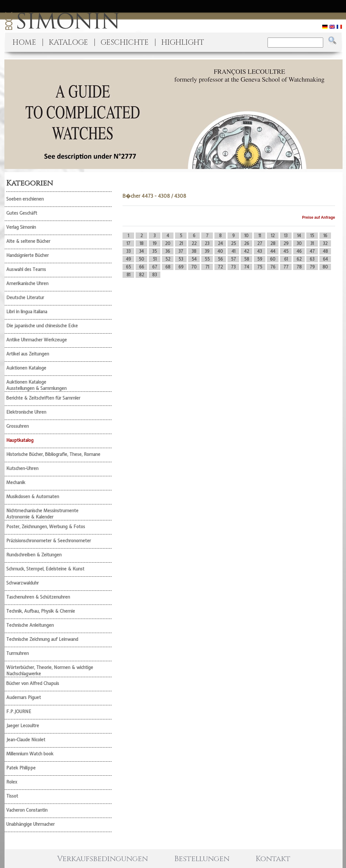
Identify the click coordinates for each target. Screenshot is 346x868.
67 (155, 267)
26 (247, 243)
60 (273, 259)
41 (233, 251)
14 (299, 236)
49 (128, 259)
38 (194, 251)
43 (260, 251)
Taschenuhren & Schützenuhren (38, 597)
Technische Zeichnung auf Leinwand (42, 639)
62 (299, 259)
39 (207, 251)
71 (207, 267)
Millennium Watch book (30, 754)
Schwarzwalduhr (23, 583)
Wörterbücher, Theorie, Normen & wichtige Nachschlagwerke (50, 671)
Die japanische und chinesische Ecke (42, 326)
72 (220, 267)
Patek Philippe (21, 768)
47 (312, 251)
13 (286, 236)
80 (325, 267)
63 (312, 259)
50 (141, 259)
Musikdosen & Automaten (33, 497)
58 (247, 259)
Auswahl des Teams (26, 269)
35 (155, 251)
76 (273, 267)
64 (325, 259)
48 (325, 251)
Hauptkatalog (20, 440)
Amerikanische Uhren (27, 283)
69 (181, 267)
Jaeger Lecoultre (23, 726)
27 (260, 243)
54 (194, 259)
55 (207, 259)
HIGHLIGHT (183, 43)
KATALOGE (68, 43)
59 (260, 259)
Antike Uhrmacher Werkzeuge (37, 340)
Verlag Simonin (21, 227)
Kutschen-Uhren (22, 468)
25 (233, 243)
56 (220, 259)
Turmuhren (18, 653)
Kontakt (273, 859)
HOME (24, 43)
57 (233, 259)
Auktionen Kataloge (26, 368)
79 (312, 267)
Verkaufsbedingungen (103, 859)
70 (194, 267)
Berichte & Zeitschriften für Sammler (43, 398)
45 (286, 251)
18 (142, 243)
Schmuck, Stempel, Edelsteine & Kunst (45, 569)
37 (181, 251)
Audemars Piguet (24, 697)
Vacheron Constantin (27, 810)
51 (155, 259)
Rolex (12, 782)
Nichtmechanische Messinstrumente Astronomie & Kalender (42, 514)
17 (128, 243)
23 (207, 243)
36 (168, 251)
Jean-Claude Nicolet (26, 740)
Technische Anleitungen (30, 625)
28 (273, 243)
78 (299, 267)
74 (247, 267)
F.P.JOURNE (19, 712)
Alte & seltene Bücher (28, 241)
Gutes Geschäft (22, 213)
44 (273, 251)
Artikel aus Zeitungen (28, 354)
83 (155, 275)
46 (299, 251)
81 (128, 275)
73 (233, 267)
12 (273, 236)
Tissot (12, 796)
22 (194, 243)
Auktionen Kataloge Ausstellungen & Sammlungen (36, 385)
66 (142, 267)
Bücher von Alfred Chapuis (33, 683)
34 (141, 251)
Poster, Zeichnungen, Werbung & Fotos (46, 527)
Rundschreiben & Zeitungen (34, 555)
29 (286, 243)
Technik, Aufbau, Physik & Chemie (41, 611)
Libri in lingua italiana (27, 312)
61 (286, 259)
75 (260, 267)
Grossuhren (18, 426)
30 (299, 243)
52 (168, 259)
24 (220, 243)
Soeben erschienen (25, 199)
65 (128, 267)
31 (312, 243)
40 (220, 251)
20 (168, 243)
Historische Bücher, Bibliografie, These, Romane (53, 454)
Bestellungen (202, 859)
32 (325, 243)
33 (128, 251)
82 (142, 275)
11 (260, 236)
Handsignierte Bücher (28, 255)
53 (181, 259)
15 (312, 236)
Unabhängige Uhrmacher (30, 824)
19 (155, 243)
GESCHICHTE (125, 43)
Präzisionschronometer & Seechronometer (49, 541)
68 (168, 267)
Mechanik (16, 483)
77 (286, 267)
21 (181, 243)
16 (325, 236)
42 (247, 251)
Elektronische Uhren (26, 412)
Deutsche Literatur (25, 298)
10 (246, 236)
